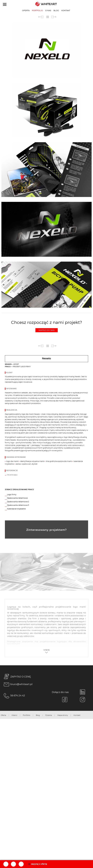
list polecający (12, 475)
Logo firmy (12, 495)
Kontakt (66, 11)
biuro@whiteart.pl (18, 684)
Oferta (26, 11)
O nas (48, 11)
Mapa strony (63, 715)
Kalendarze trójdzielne (16, 509)
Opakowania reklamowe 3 (18, 505)
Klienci (14, 715)
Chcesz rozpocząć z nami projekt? (47, 326)
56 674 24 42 (14, 696)
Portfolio (37, 11)
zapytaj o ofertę (39, 864)
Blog (56, 11)
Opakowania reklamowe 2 (18, 502)
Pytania (49, 715)
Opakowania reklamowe (17, 498)
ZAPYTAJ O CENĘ (17, 677)
